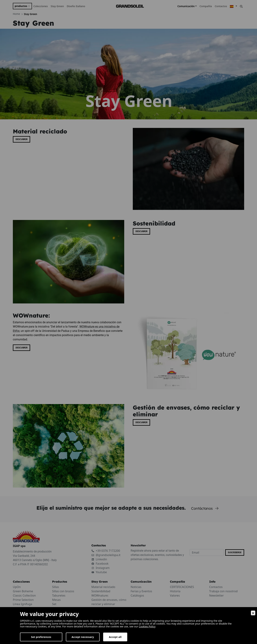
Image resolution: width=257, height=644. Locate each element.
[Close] (253, 613)
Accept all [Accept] (115, 637)
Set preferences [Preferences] (41, 637)
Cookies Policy (147, 626)
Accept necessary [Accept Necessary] (83, 637)
